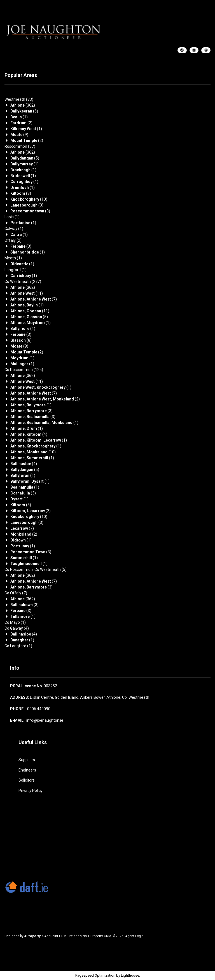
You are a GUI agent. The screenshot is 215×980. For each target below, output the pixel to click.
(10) (29, 199)
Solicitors (27, 780)
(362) (23, 105)
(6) (24, 111)
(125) (24, 370)
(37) (20, 146)
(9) (19, 135)
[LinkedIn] (194, 50)
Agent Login (134, 936)
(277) (23, 282)
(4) (29, 434)
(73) (19, 99)
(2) (21, 123)
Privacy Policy (31, 791)
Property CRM (101, 936)
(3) (27, 205)
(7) (34, 299)
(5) (25, 158)
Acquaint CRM (55, 936)
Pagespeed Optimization (95, 975)
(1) (19, 117)
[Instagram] (206, 50)
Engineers (27, 770)
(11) (27, 293)
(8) (21, 193)
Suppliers (27, 760)
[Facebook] (182, 50)
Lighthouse (130, 975)
